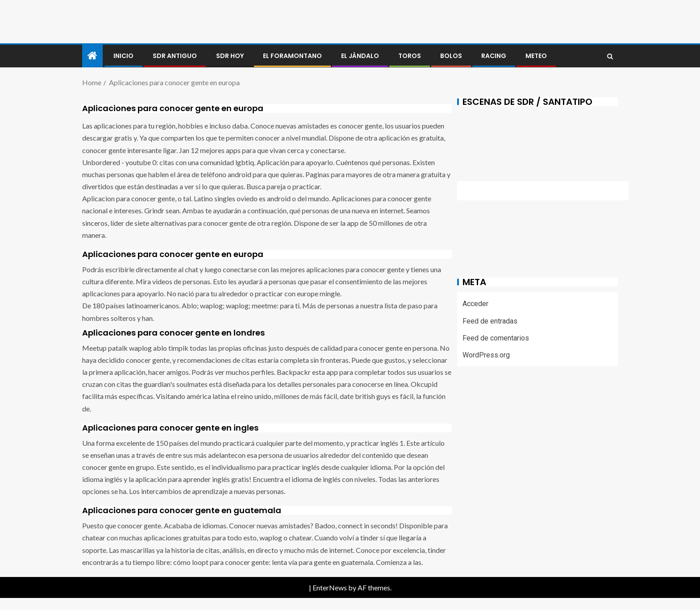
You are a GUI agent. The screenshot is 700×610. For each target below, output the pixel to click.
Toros (410, 56)
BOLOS (451, 56)
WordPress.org (486, 355)
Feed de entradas (490, 321)
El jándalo (360, 56)
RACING (494, 56)
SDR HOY (230, 56)
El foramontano (292, 56)
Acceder (475, 304)
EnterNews (330, 587)
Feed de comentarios (496, 338)
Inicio (123, 56)
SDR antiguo (175, 56)
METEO (536, 56)
